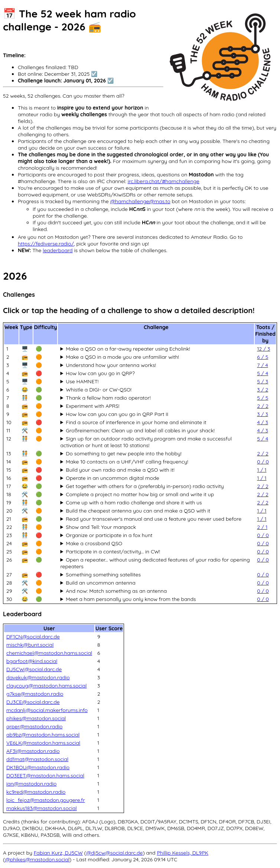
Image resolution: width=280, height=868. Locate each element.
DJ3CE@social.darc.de (33, 702)
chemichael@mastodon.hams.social (49, 653)
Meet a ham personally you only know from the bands (131, 599)
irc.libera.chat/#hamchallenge (164, 181)
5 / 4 (263, 373)
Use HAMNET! (82, 381)
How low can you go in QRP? (100, 373)
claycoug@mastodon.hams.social (47, 686)
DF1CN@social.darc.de (33, 637)
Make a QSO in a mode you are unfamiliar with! (122, 357)
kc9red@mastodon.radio (36, 792)
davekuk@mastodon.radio (38, 677)
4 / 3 (263, 422)
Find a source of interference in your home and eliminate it (136, 422)
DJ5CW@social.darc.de (34, 669)
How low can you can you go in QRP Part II (117, 414)
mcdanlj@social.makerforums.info (47, 710)
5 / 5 (263, 398)
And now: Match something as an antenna (116, 591)
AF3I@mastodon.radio (33, 751)
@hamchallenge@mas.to (140, 201)
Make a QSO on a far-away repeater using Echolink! (128, 349)
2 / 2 (263, 406)
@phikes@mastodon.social (37, 859)
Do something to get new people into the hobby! (123, 453)
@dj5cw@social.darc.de (115, 853)
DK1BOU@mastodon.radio (38, 767)
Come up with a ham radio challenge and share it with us (134, 503)
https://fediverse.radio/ (46, 244)
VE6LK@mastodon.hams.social (43, 743)
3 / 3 (263, 414)
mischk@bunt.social (30, 645)
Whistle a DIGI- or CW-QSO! (99, 390)
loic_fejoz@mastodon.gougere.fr (46, 800)
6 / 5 (263, 357)
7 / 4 (263, 365)
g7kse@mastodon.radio (35, 694)
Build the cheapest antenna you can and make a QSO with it (138, 511)
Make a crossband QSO (94, 543)
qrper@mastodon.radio (34, 726)
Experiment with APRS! (92, 406)
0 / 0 (263, 462)
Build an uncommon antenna (100, 583)
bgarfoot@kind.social (32, 661)
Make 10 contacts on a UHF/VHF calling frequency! (127, 462)
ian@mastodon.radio (31, 784)
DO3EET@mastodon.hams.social (45, 776)
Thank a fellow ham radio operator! (108, 398)
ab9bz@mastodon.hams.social (43, 735)
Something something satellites (103, 575)
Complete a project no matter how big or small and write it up (140, 494)
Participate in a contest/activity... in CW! (113, 552)
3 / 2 (263, 390)
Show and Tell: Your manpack (101, 527)
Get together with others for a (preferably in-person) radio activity (145, 486)
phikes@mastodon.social (36, 718)
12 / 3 (263, 349)
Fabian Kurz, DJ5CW (58, 853)
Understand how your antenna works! (111, 365)
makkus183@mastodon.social (42, 808)
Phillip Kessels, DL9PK (183, 853)
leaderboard (58, 250)
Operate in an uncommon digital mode (112, 478)
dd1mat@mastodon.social (37, 759)
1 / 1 (262, 470)
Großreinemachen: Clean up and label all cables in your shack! (140, 430)
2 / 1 (262, 527)
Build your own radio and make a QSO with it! (120, 470)
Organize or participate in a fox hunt (109, 535)
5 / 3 (263, 381)
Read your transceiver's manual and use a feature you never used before (154, 519)
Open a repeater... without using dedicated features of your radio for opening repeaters (155, 563)
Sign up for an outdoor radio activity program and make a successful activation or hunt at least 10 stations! (146, 442)
